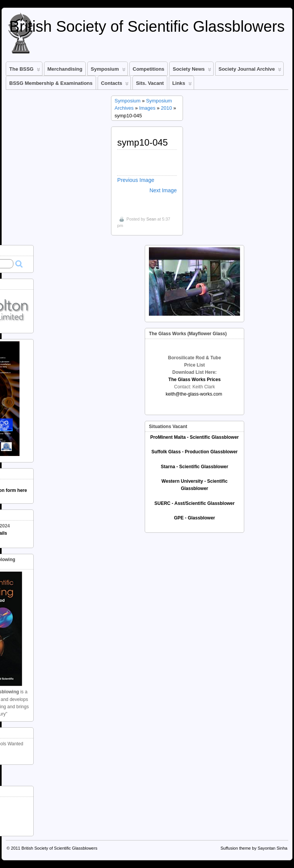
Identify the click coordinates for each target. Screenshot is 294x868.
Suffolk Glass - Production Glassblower (194, 452)
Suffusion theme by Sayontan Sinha (254, 848)
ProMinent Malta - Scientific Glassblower (194, 437)
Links (182, 85)
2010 (166, 108)
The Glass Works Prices (195, 380)
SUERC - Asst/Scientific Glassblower (194, 503)
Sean (151, 219)
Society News (192, 71)
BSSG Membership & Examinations (51, 83)
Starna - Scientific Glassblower (194, 467)
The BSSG (24, 71)
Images (147, 108)
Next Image (163, 190)
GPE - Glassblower (194, 518)
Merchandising (65, 69)
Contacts (115, 85)
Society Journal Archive (250, 71)
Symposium (108, 71)
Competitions (149, 69)
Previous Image (136, 180)
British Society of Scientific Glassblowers (147, 26)
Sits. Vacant (150, 83)
